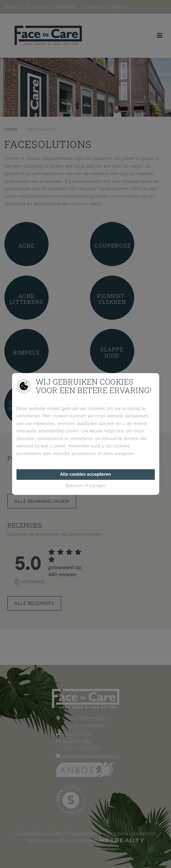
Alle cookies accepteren (85, 474)
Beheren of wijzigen (86, 486)
